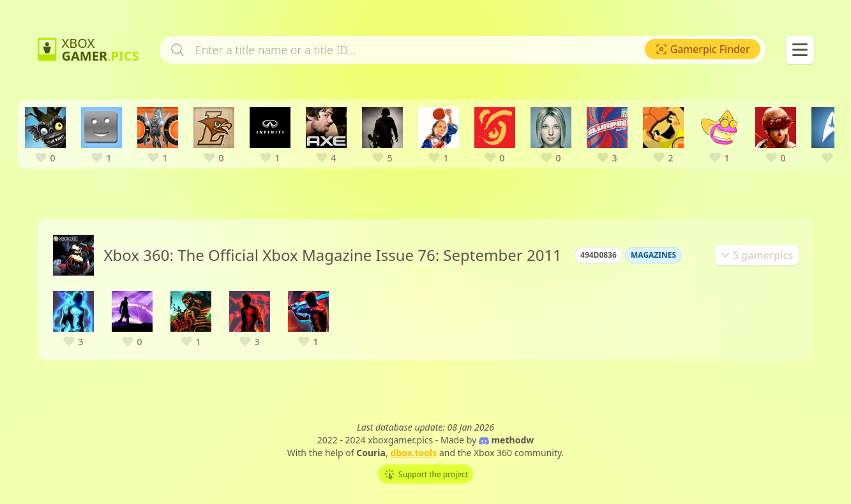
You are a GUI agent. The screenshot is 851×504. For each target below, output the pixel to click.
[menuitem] (703, 49)
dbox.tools (413, 453)
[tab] (757, 255)
